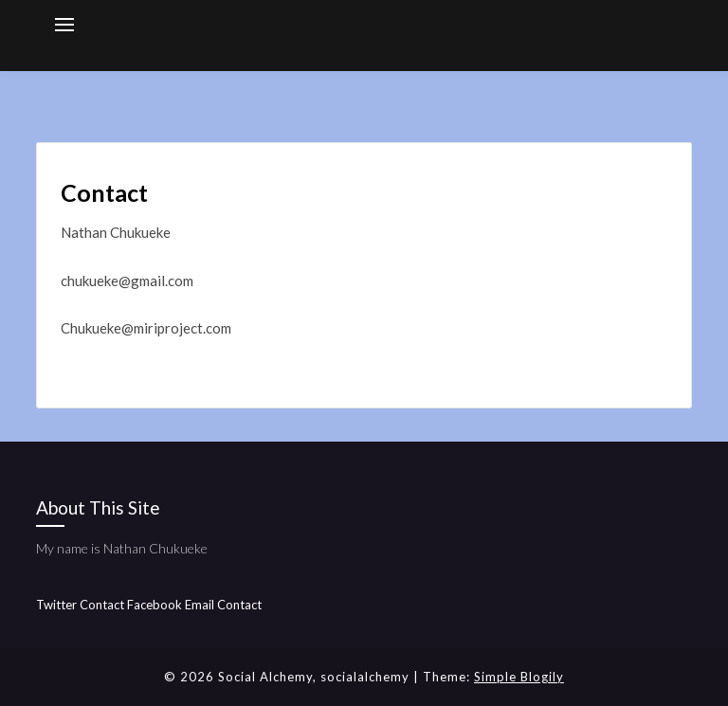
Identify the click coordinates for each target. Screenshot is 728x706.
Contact (102, 605)
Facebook (155, 605)
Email (200, 605)
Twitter (56, 605)
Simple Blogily (519, 677)
